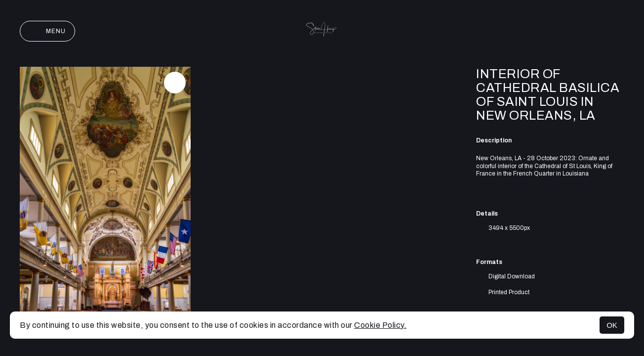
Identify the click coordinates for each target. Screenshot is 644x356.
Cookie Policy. (380, 325)
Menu (47, 31)
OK (612, 325)
